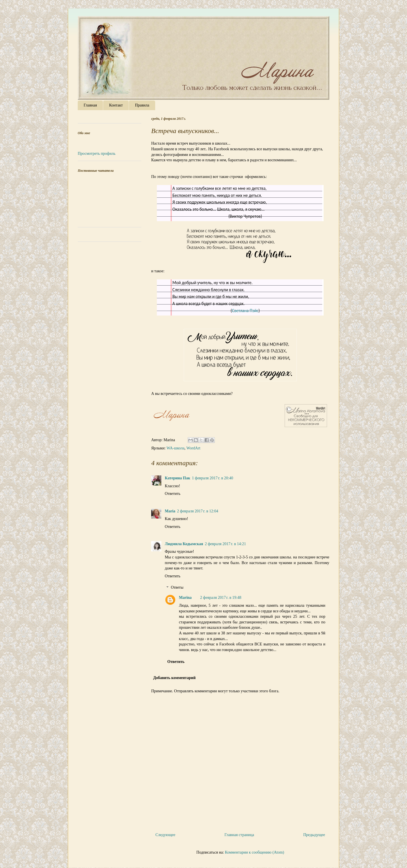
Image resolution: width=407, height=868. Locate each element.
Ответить (173, 494)
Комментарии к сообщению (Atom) (255, 852)
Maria (170, 511)
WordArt (193, 448)
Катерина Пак (177, 478)
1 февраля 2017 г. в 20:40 (213, 478)
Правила (142, 105)
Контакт (116, 105)
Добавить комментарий (174, 678)
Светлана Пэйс (245, 311)
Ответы (177, 588)
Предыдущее (314, 835)
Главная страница (239, 835)
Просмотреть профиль (97, 154)
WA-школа (175, 448)
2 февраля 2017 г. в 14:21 (226, 544)
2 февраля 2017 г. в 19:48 (221, 598)
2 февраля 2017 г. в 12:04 (198, 511)
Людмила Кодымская (184, 544)
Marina (185, 598)
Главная (90, 105)
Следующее (165, 835)
